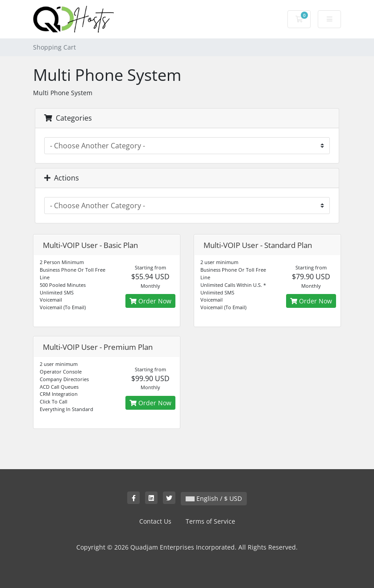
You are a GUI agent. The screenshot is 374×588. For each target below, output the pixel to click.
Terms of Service (210, 521)
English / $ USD (214, 498)
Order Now (150, 301)
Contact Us (155, 521)
